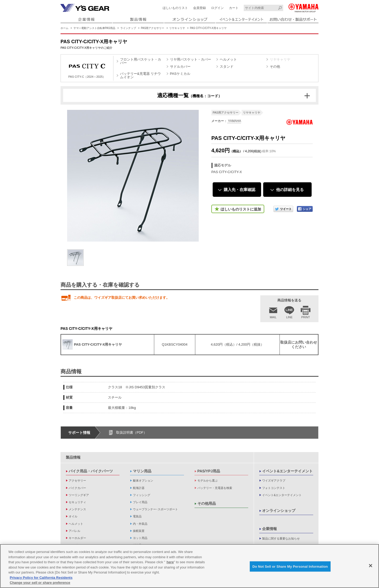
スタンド (227, 67)
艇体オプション (143, 481)
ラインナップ (128, 28)
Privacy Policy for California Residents (41, 578)
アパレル (74, 531)
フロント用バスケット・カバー (141, 61)
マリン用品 (142, 471)
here (170, 563)
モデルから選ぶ (208, 481)
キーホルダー (77, 538)
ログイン (217, 8)
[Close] (371, 566)
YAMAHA (234, 121)
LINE (289, 317)
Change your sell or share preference (40, 583)
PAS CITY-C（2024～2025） (87, 69)
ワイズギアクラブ (274, 481)
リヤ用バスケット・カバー (191, 59)
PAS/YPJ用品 (209, 471)
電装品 (137, 516)
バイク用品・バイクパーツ (91, 471)
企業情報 (270, 529)
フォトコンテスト (274, 488)
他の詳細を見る (290, 190)
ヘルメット (228, 59)
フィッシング (142, 495)
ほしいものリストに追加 (241, 209)
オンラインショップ (279, 511)
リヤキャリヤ (177, 28)
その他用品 (207, 503)
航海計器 (139, 488)
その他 (275, 67)
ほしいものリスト (175, 8)
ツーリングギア (79, 495)
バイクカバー (77, 488)
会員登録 (200, 8)
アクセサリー (77, 481)
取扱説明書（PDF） (131, 432)
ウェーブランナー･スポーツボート (155, 509)
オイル (73, 516)
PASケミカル (180, 74)
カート (234, 8)
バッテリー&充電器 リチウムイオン (140, 75)
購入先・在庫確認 (240, 190)
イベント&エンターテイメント (287, 471)
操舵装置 (139, 531)
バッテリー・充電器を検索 (215, 488)
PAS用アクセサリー (153, 28)
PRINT (306, 317)
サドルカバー (180, 67)
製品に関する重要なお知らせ (281, 538)
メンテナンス (77, 509)
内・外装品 (140, 524)
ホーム (64, 28)
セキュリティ (77, 502)
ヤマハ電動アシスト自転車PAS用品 (94, 28)
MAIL (273, 317)
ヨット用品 (140, 538)
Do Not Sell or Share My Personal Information (290, 567)
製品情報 (73, 457)
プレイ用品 (140, 502)
